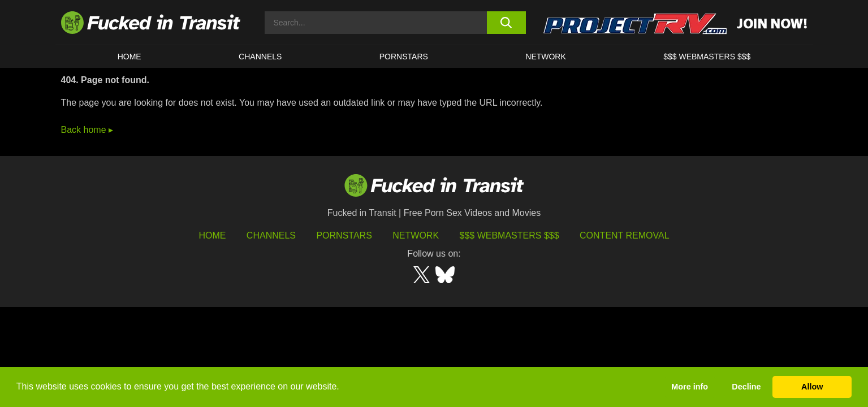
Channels (271, 235)
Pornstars (404, 57)
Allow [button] (812, 387)
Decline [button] (746, 387)
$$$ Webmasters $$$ (509, 235)
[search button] (506, 23)
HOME (129, 57)
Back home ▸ (87, 130)
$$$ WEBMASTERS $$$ (707, 57)
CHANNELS (260, 57)
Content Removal (625, 235)
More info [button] (690, 387)
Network (546, 57)
